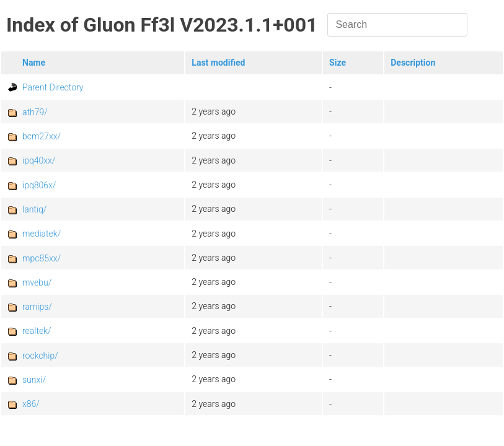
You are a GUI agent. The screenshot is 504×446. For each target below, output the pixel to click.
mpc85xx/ (42, 258)
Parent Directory (53, 87)
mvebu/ (37, 282)
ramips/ (37, 307)
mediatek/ (42, 234)
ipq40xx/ (39, 160)
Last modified (218, 63)
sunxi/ (34, 380)
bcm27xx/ (42, 136)
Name (34, 63)
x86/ (31, 404)
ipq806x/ (39, 185)
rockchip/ (40, 356)
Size (338, 63)
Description (413, 63)
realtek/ (37, 331)
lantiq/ (34, 209)
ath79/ (35, 112)
